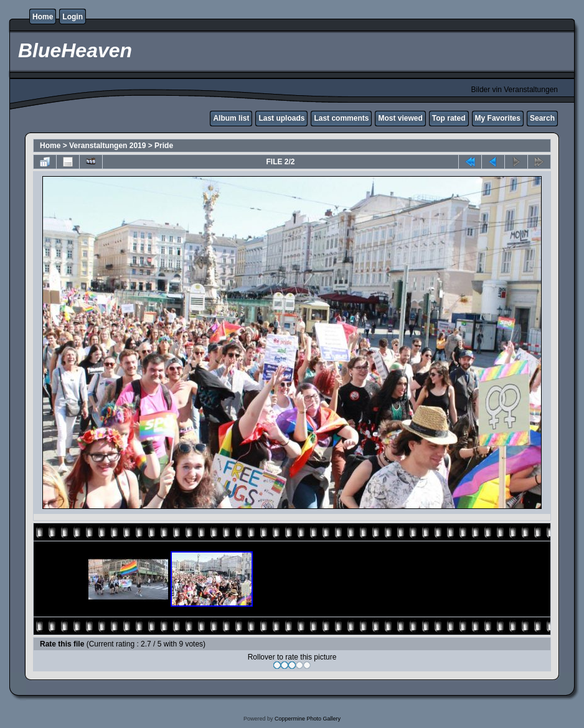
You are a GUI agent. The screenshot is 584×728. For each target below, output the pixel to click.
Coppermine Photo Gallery (308, 719)
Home (43, 17)
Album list (231, 118)
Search (542, 118)
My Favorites (498, 118)
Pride (164, 146)
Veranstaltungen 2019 (107, 146)
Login (73, 17)
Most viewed (400, 118)
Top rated (449, 118)
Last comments (341, 118)
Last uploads (281, 118)
